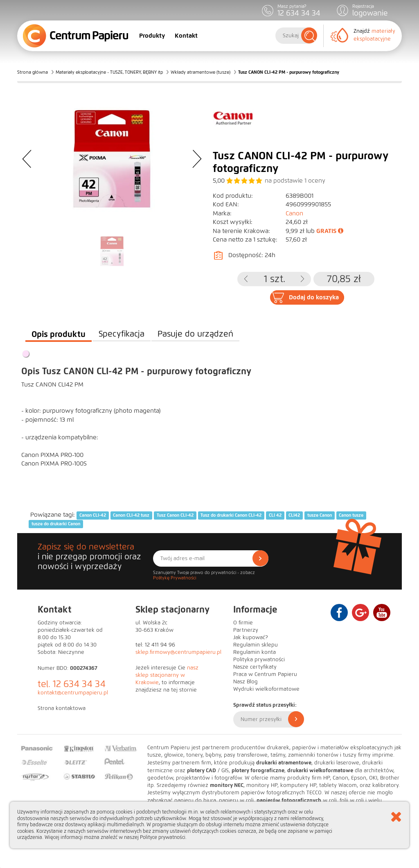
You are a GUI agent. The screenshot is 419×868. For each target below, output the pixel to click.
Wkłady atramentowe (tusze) (200, 72)
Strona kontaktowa (62, 708)
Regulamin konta (255, 652)
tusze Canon (320, 515)
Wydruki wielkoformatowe (266, 689)
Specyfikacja (122, 334)
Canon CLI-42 (93, 515)
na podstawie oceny (295, 181)
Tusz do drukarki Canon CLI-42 (231, 515)
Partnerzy (246, 630)
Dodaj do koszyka (314, 297)
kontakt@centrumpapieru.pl (73, 693)
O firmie (243, 623)
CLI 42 (275, 515)
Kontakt (186, 36)
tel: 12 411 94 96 (155, 645)
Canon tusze (351, 515)
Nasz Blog (246, 682)
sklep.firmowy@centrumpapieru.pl (178, 652)
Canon (294, 213)
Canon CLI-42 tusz (131, 515)
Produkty (152, 36)
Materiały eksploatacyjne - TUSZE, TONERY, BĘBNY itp (109, 72)
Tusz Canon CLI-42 (175, 515)
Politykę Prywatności (175, 578)
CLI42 (294, 515)
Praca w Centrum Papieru (265, 674)
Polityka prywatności (259, 660)
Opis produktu (59, 334)
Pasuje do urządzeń (195, 334)
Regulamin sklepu (256, 645)
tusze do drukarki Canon (56, 524)
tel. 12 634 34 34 (72, 684)
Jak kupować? (251, 637)
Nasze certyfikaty (255, 667)
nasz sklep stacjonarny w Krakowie (167, 675)
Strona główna (33, 72)
